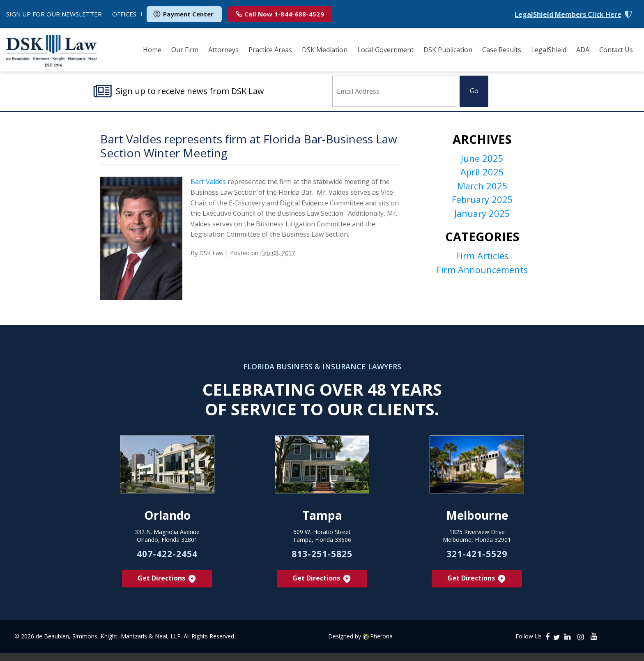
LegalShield (549, 50)
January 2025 (482, 220)
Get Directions (167, 587)
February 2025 (482, 206)
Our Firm (185, 50)
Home (152, 50)
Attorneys (223, 50)
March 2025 (482, 191)
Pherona (381, 645)
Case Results (502, 50)
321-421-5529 (477, 562)
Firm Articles (482, 263)
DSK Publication (448, 50)
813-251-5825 (322, 562)
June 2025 (482, 163)
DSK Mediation (325, 50)
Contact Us (616, 50)
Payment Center (183, 14)
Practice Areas (270, 50)
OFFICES (124, 14)
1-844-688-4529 (280, 14)
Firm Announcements (482, 278)
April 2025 (482, 177)
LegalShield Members (568, 15)
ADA (583, 50)
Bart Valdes (208, 186)
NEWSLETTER (54, 14)
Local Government (385, 50)
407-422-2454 (167, 562)
